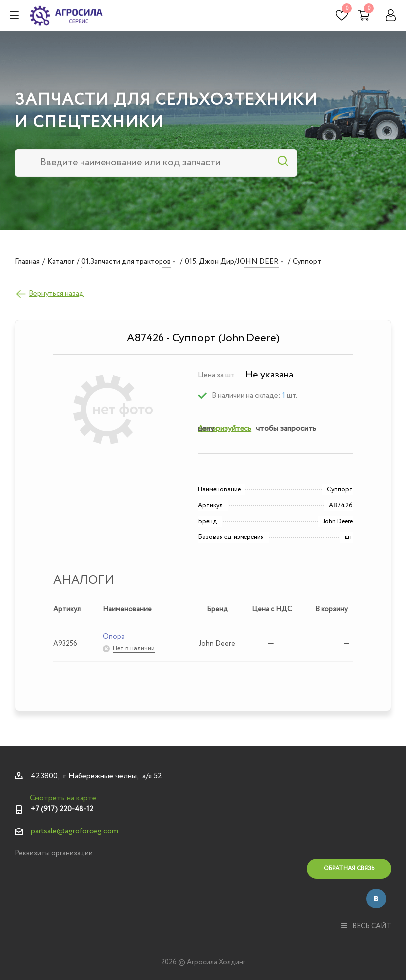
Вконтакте (376, 899)
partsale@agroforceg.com (75, 831)
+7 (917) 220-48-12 (62, 809)
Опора (114, 637)
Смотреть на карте (63, 798)
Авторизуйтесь (225, 428)
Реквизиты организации (54, 853)
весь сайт (366, 926)
